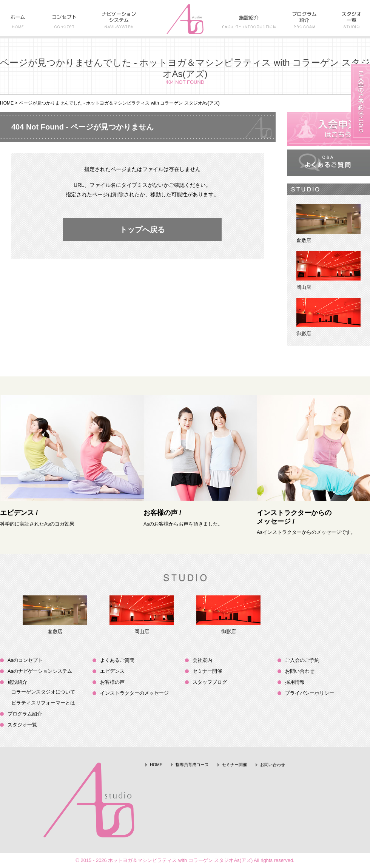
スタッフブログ (210, 682)
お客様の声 (112, 682)
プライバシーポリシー (310, 693)
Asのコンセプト (25, 660)
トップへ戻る (142, 230)
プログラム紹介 (25, 714)
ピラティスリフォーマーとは (43, 703)
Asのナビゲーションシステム (40, 671)
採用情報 (295, 682)
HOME (7, 103)
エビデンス (112, 671)
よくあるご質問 (117, 660)
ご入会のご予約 (302, 660)
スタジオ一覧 (22, 725)
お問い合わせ (300, 671)
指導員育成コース (192, 765)
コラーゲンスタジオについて (43, 692)
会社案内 (202, 660)
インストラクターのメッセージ (134, 693)
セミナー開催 (207, 671)
